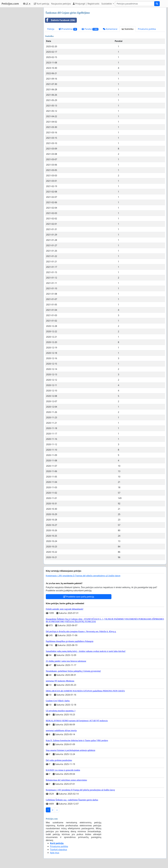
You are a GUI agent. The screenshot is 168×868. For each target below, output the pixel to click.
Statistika (128, 29)
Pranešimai (68, 29)
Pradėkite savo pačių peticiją (79, 597)
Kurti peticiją (41, 4)
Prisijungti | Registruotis (86, 4)
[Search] (135, 4)
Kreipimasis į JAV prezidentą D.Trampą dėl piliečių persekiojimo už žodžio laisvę (83, 576)
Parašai (90, 29)
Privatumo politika (147, 29)
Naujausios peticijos (61, 4)
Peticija (51, 29)
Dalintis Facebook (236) (60, 20)
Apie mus (55, 853)
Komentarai (110, 29)
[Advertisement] (21, 47)
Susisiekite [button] (107, 4)
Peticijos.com (10, 4)
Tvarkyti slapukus (59, 850)
